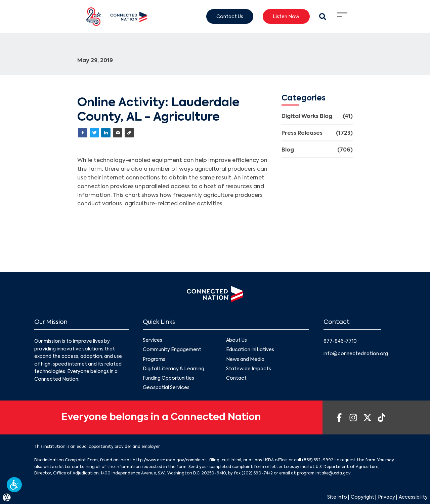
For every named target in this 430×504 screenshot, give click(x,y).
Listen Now (286, 16)
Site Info (337, 497)
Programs (154, 359)
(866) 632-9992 (318, 460)
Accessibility (413, 497)
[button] (14, 485)
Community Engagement (172, 350)
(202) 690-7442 (257, 473)
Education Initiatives (250, 350)
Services (153, 340)
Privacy (386, 497)
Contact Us (230, 16)
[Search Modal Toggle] (323, 17)
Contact (236, 378)
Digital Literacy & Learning (174, 369)
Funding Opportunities (168, 378)
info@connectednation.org (356, 354)
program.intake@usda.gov (324, 473)
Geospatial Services (166, 388)
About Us (236, 340)
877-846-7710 (340, 341)
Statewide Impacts (249, 369)
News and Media (245, 359)
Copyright (362, 497)
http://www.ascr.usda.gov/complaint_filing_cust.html (187, 460)
